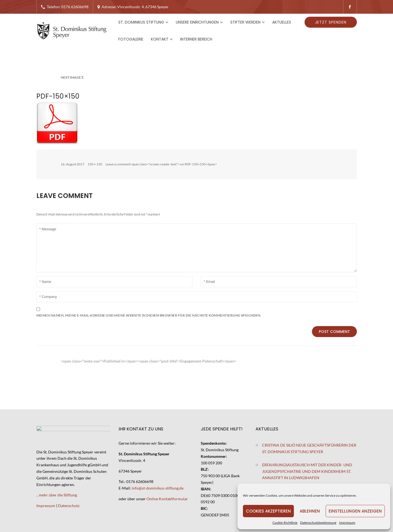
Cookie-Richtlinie (285, 523)
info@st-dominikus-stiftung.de (158, 488)
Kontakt (160, 39)
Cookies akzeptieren (268, 511)
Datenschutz (69, 506)
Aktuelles (282, 22)
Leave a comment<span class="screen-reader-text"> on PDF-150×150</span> (161, 164)
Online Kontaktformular (167, 499)
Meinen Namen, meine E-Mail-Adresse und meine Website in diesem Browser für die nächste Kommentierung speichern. (149, 315)
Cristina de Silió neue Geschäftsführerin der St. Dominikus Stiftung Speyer (309, 448)
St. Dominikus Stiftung (141, 22)
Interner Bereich (196, 39)
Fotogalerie (131, 39)
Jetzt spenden (331, 22)
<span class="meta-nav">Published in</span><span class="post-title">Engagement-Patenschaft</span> (148, 361)
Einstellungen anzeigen (355, 511)
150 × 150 (95, 164)
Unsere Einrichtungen (197, 22)
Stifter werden (245, 22)
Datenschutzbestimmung (318, 523)
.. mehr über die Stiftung (57, 495)
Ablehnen (310, 511)
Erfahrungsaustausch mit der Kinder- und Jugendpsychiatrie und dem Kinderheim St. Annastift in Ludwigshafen (307, 471)
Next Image (71, 77)
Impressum (347, 523)
